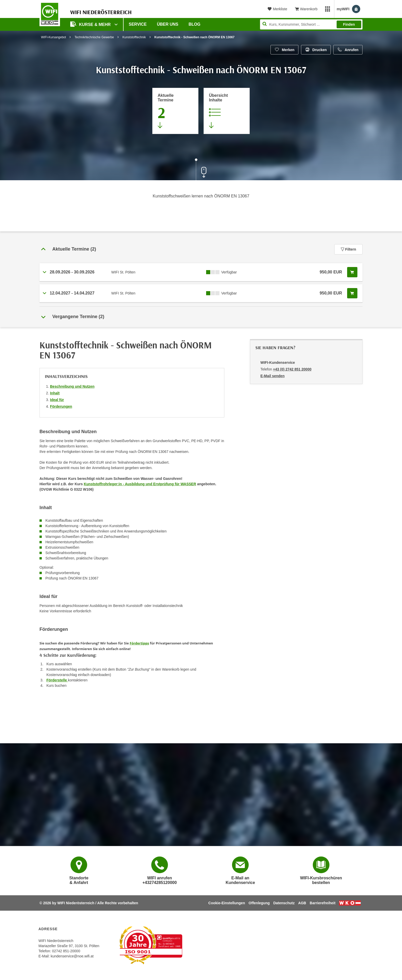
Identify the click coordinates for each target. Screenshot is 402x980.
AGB (302, 903)
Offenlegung (259, 903)
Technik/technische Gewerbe (94, 37)
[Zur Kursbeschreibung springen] (227, 111)
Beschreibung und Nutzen (72, 386)
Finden (349, 24)
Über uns (168, 24)
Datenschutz (284, 903)
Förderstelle (57, 680)
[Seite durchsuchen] (311, 24)
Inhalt (55, 393)
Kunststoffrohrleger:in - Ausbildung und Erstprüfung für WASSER (140, 484)
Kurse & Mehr (91, 24)
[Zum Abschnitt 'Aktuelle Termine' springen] (175, 111)
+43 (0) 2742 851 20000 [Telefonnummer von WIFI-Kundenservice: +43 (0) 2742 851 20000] (292, 369)
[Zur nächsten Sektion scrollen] (201, 170)
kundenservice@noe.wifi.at (72, 956)
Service (138, 24)
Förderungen (61, 406)
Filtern (348, 249)
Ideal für (57, 400)
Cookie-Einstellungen (227, 903)
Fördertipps (139, 643)
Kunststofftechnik (134, 37)
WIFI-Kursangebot (53, 37)
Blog (195, 24)
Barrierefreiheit (323, 903)
